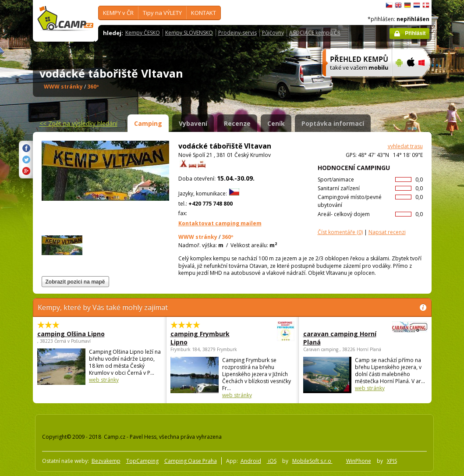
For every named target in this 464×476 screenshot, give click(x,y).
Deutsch (407, 5)
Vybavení (193, 123)
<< (78, 123)
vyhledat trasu (405, 146)
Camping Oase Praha (191, 461)
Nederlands (417, 5)
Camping (148, 123)
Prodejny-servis (237, 33)
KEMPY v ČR (118, 13)
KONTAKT (204, 13)
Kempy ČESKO (143, 33)
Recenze (237, 123)
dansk (426, 5)
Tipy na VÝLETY (162, 13)
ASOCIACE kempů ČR (315, 33)
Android (251, 461)
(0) (340, 232)
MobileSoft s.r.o (312, 461)
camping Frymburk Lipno (208, 338)
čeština (389, 5)
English (398, 5)
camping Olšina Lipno (71, 334)
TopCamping (142, 461)
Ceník (276, 123)
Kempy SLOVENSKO (189, 33)
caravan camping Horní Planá (341, 338)
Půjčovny (273, 33)
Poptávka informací (333, 123)
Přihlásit (415, 33)
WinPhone (359, 461)
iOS (272, 461)
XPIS (392, 461)
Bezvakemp (106, 461)
